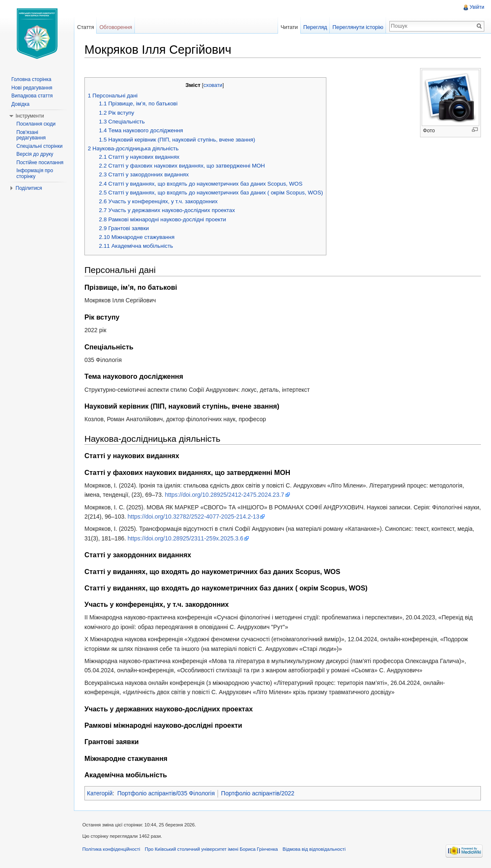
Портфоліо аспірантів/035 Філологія (166, 793)
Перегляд (315, 27)
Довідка (20, 104)
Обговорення (116, 27)
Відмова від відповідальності (314, 849)
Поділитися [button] (29, 188)
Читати (289, 27)
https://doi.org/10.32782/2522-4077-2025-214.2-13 (194, 517)
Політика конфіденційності (111, 849)
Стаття (85, 27)
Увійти (477, 7)
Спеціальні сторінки (39, 146)
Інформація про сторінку (35, 173)
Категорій (100, 793)
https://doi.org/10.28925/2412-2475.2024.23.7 (224, 495)
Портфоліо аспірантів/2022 (257, 793)
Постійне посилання (40, 163)
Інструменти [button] (30, 116)
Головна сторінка (31, 79)
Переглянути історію (358, 27)
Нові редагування (32, 88)
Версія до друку (35, 154)
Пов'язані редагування (31, 135)
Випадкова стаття (32, 96)
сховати (213, 85)
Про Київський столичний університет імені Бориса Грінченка (211, 849)
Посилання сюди (36, 124)
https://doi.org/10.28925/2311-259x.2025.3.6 (186, 538)
